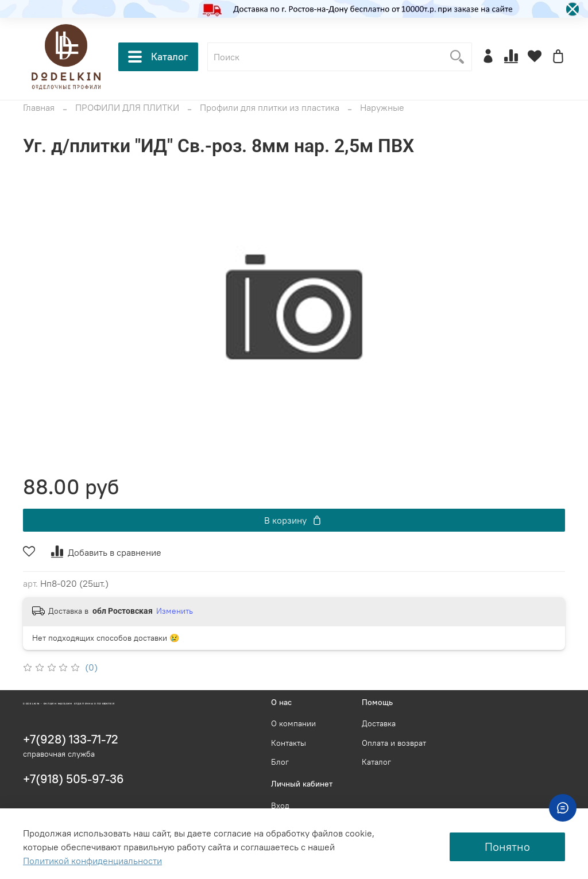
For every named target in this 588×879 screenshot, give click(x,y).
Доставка (379, 723)
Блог (280, 762)
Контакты (289, 743)
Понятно (507, 847)
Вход (280, 806)
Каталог (158, 57)
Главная (39, 107)
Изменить (175, 611)
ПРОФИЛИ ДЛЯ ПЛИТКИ (127, 107)
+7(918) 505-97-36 (73, 779)
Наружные (382, 107)
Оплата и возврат (394, 743)
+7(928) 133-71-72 (71, 739)
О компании (293, 723)
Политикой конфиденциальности (92, 861)
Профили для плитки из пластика (270, 107)
